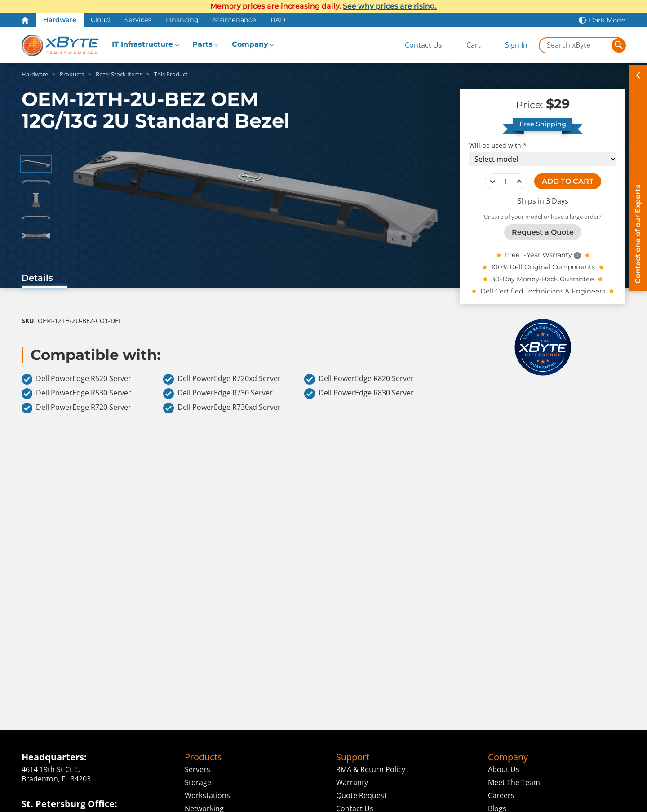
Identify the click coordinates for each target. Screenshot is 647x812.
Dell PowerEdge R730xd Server (222, 408)
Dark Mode (607, 20)
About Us (504, 769)
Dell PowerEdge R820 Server (359, 379)
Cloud (100, 20)
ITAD (278, 20)
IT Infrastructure (142, 44)
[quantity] (506, 182)
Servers (197, 769)
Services (138, 20)
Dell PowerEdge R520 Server (76, 379)
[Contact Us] (416, 45)
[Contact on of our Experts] (638, 178)
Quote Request (361, 795)
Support (353, 757)
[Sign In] (509, 45)
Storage (198, 782)
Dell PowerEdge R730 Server (218, 394)
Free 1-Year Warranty (538, 255)
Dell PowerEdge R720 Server (76, 408)
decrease (492, 182)
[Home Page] (25, 20)
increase (519, 182)
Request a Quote (543, 232)
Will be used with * (498, 146)
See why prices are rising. (390, 6)
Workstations (207, 795)
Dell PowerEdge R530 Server (76, 394)
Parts (202, 44)
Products (203, 757)
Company (250, 44)
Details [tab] (37, 278)
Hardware (60, 20)
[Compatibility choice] (543, 159)
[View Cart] (466, 45)
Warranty (352, 782)
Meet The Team (514, 782)
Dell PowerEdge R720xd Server (222, 379)
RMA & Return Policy (371, 769)
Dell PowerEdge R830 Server (359, 394)
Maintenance (235, 20)
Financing (182, 20)
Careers (501, 795)
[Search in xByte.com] (576, 45)
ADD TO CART (568, 181)
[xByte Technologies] (60, 45)
